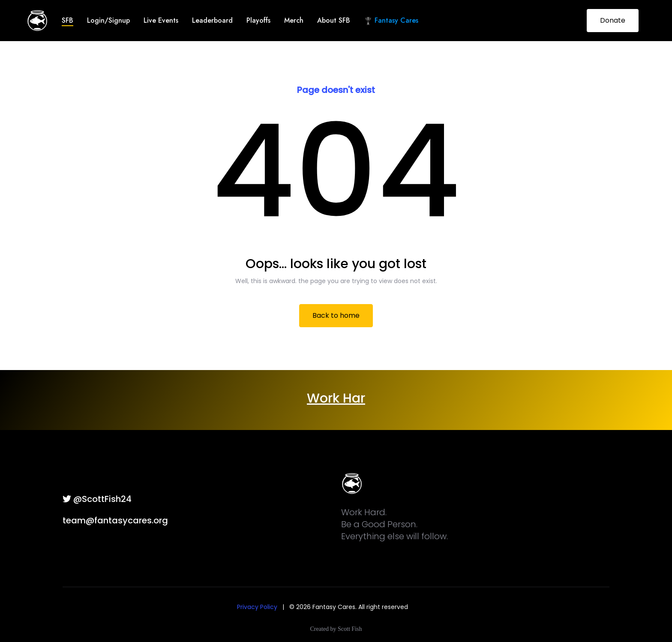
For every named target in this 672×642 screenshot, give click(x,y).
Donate (613, 20)
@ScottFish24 (97, 499)
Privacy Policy (257, 607)
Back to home (336, 315)
